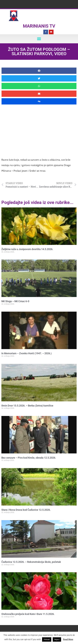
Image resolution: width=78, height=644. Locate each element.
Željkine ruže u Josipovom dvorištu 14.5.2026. (27, 249)
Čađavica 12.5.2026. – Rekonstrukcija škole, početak (31, 562)
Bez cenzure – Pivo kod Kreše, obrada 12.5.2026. (29, 458)
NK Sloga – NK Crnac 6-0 (15, 301)
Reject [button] (57, 639)
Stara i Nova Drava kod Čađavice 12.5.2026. (26, 510)
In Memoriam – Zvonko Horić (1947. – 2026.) (26, 353)
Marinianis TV (39, 26)
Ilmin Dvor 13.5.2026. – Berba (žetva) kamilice (27, 406)
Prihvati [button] (47, 639)
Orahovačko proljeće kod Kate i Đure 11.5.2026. (28, 614)
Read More (68, 639)
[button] (39, 39)
